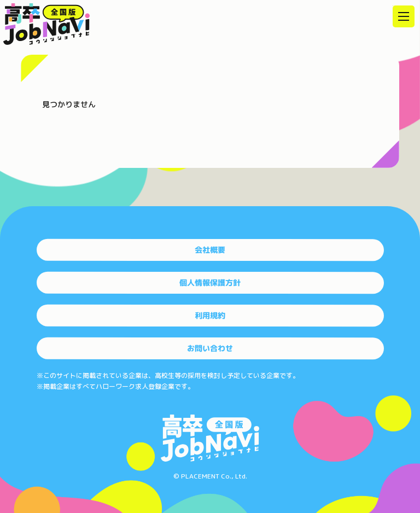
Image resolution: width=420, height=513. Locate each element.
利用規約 (210, 315)
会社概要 (210, 250)
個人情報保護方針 (210, 282)
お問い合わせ (210, 348)
